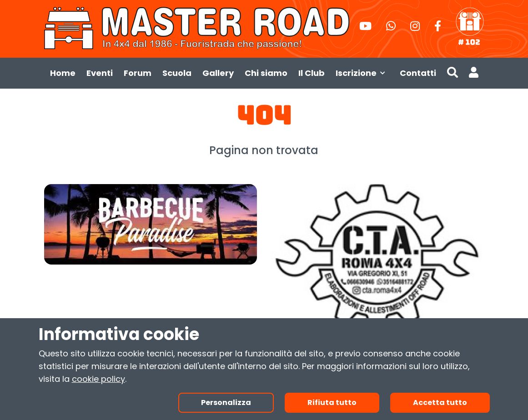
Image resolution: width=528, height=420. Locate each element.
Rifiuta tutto (332, 402)
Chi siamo (266, 73)
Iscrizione (362, 73)
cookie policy (98, 379)
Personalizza (226, 402)
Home (63, 73)
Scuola (177, 73)
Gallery (218, 73)
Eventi (100, 73)
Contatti (418, 73)
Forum (138, 73)
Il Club (312, 73)
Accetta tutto (440, 402)
